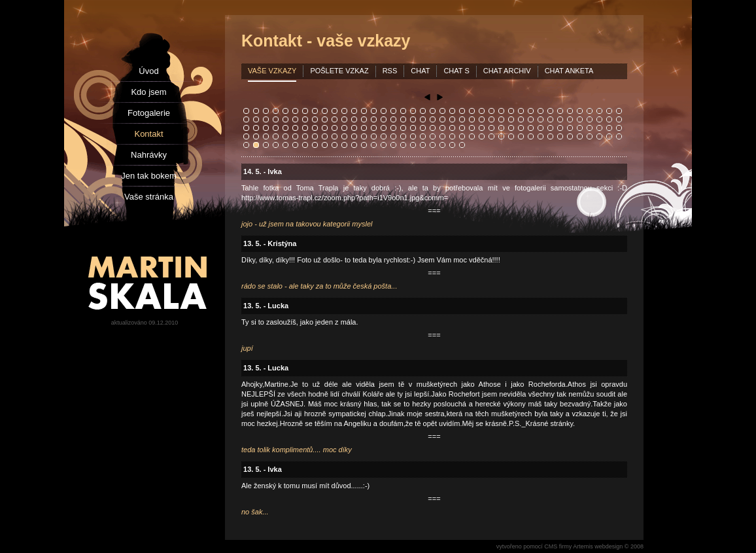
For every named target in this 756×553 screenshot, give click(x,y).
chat (420, 71)
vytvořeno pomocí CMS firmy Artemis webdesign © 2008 (570, 546)
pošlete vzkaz (339, 71)
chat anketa (569, 71)
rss (390, 71)
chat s (456, 71)
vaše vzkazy (272, 71)
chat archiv (507, 71)
